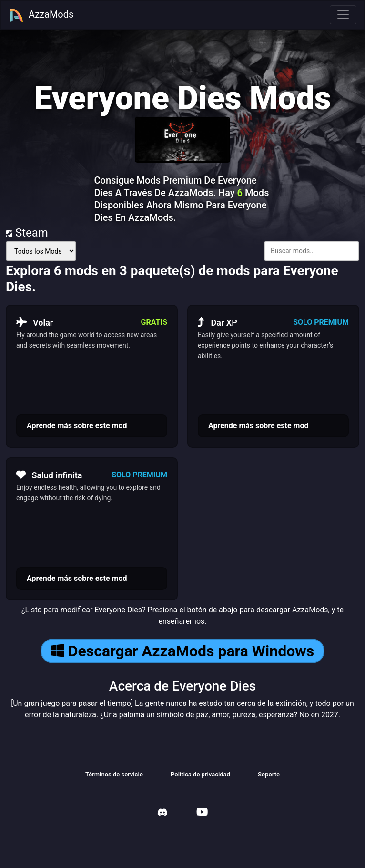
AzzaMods (41, 15)
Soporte (269, 774)
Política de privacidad (200, 774)
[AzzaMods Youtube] (202, 813)
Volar (35, 322)
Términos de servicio (114, 774)
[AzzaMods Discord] (162, 813)
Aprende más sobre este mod (77, 426)
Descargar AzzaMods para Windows (182, 651)
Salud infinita (49, 475)
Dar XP (218, 322)
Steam (27, 233)
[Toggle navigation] (343, 15)
